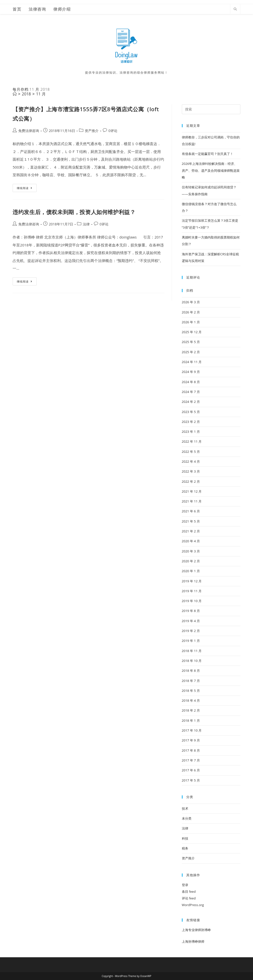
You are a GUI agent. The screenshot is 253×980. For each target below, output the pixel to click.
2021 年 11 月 (192, 501)
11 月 (41, 94)
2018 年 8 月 (191, 671)
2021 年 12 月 (192, 491)
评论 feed (189, 898)
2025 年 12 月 (192, 332)
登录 (185, 885)
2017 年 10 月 (192, 730)
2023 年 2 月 (191, 422)
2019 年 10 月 (192, 601)
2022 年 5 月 (191, 452)
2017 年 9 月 (191, 740)
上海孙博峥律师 (193, 941)
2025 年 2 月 (191, 352)
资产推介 (92, 131)
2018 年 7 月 (191, 681)
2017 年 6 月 (191, 770)
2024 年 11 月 (192, 362)
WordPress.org (193, 905)
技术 (185, 808)
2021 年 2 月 (191, 531)
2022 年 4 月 (191, 461)
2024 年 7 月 (191, 392)
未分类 (187, 818)
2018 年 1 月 (191, 720)
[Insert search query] (211, 109)
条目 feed (189, 892)
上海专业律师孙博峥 (196, 930)
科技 (185, 838)
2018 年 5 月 (191, 691)
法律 (86, 224)
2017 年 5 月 (191, 780)
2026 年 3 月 (191, 302)
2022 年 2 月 (191, 481)
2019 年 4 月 (191, 621)
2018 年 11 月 (192, 651)
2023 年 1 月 (191, 432)
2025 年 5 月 (191, 342)
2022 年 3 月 (191, 471)
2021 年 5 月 (191, 521)
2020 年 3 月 (191, 551)
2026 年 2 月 (191, 312)
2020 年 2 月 (191, 561)
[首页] (15, 94)
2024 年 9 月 (191, 372)
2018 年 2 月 (191, 710)
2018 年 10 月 (192, 661)
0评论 (113, 131)
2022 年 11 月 (192, 441)
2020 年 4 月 (191, 541)
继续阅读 (27, 189)
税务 (185, 848)
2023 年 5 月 (191, 412)
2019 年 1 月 (191, 641)
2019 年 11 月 (192, 591)
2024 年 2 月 (191, 402)
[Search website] (235, 9)
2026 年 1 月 (191, 322)
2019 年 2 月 (191, 631)
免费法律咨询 (29, 131)
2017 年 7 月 (191, 760)
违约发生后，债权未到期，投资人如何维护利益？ (74, 212)
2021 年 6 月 (191, 511)
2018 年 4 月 (191, 700)
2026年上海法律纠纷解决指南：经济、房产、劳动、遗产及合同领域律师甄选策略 (211, 170)
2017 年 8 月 (191, 750)
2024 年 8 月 (191, 382)
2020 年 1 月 (191, 571)
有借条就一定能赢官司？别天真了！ (208, 154)
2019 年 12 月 (192, 581)
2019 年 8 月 (191, 611)
